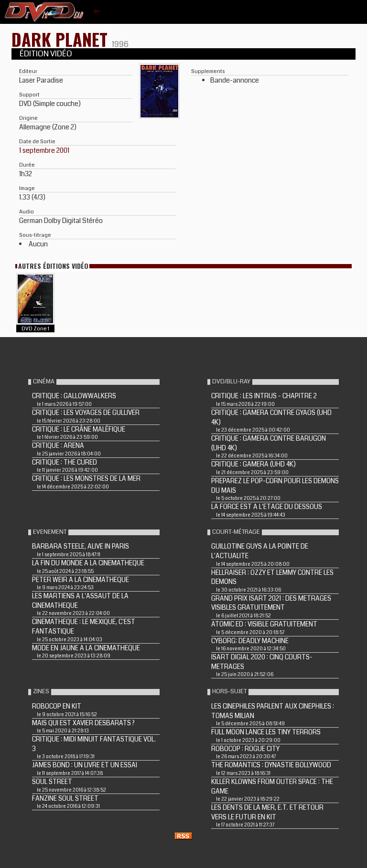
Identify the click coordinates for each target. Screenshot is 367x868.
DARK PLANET (62, 39)
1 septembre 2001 (44, 150)
